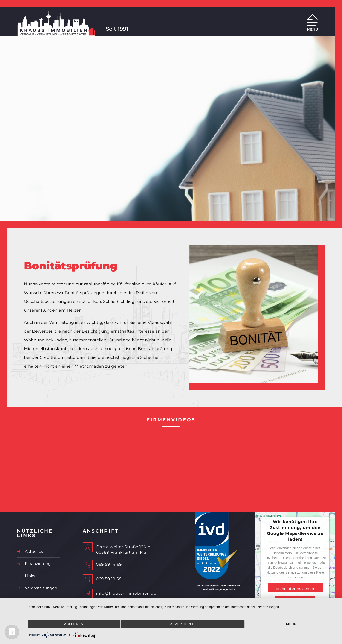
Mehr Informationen (295, 589)
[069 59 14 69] (88, 565)
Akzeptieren (182, 624)
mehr (291, 624)
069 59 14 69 (109, 564)
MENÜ (313, 29)
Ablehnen (74, 624)
